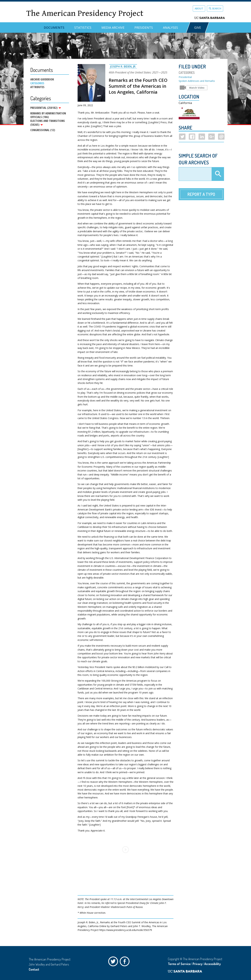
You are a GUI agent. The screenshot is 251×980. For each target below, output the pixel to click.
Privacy (197, 964)
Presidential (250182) (46, 108)
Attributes (37, 87)
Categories (37, 83)
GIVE (198, 28)
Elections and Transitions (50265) (48, 123)
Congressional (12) (43, 130)
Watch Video (197, 88)
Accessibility (212, 964)
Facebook (125, 962)
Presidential (185, 77)
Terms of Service (179, 964)
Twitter (114, 962)
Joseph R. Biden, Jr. (123, 67)
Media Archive (113, 28)
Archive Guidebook (42, 79)
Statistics (83, 28)
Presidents (144, 28)
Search (215, 8)
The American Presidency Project (85, 13)
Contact (34, 969)
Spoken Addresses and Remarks (197, 81)
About (199, 8)
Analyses (170, 28)
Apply (218, 174)
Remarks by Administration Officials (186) (48, 115)
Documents (54, 28)
